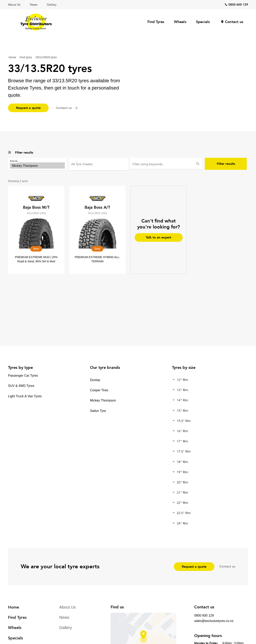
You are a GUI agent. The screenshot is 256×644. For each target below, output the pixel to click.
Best (99, 166)
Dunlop (95, 380)
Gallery (52, 5)
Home (12, 57)
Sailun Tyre (98, 411)
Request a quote (28, 108)
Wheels (180, 22)
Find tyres (26, 57)
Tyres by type (20, 368)
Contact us (234, 22)
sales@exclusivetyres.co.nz (214, 621)
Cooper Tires (99, 390)
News (33, 5)
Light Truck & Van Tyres (25, 396)
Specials (203, 22)
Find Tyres (156, 22)
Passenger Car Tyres (23, 376)
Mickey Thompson (37, 166)
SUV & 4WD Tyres (21, 386)
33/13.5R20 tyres (46, 57)
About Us (14, 5)
